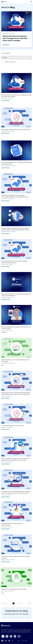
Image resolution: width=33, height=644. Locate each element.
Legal (19, 641)
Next (29, 603)
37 (21, 603)
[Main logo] (5, 2)
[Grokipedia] (12, 641)
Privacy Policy (24, 641)
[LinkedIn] (9, 641)
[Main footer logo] (6, 626)
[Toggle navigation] (31, 2)
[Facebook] (6, 641)
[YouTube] (2, 641)
